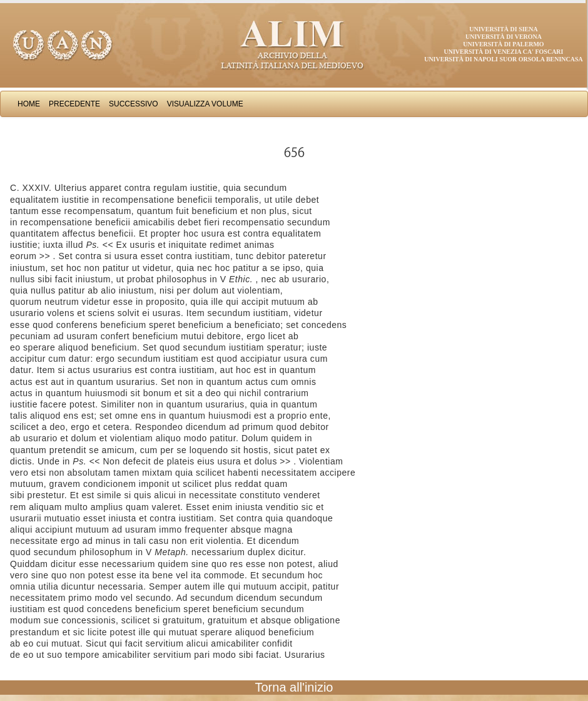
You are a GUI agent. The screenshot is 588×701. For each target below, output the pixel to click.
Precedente (74, 104)
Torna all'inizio (294, 687)
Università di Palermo (503, 44)
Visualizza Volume (205, 104)
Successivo (134, 104)
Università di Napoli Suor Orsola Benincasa (504, 59)
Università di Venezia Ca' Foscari (504, 52)
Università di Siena (503, 29)
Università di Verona (504, 37)
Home (29, 104)
